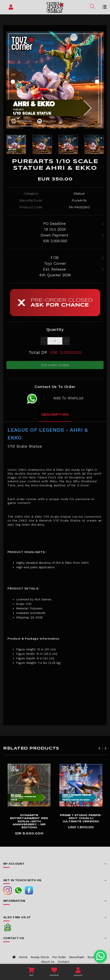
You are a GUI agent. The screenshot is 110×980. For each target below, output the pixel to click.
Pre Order (59, 957)
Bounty (93, 957)
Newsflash (77, 957)
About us (48, 962)
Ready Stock (40, 957)
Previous (13, 82)
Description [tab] (55, 415)
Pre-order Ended (55, 365)
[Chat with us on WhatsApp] (100, 956)
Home (23, 957)
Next (97, 82)
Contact (63, 962)
